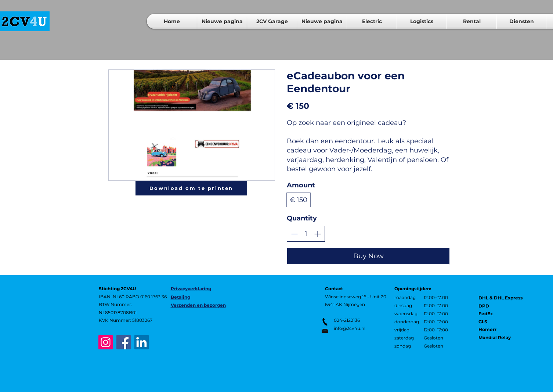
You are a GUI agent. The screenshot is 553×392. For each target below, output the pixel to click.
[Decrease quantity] (294, 234)
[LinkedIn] (142, 342)
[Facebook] (124, 342)
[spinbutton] (306, 234)
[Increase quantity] (317, 234)
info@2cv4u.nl (350, 328)
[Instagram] (106, 342)
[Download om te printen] (191, 188)
